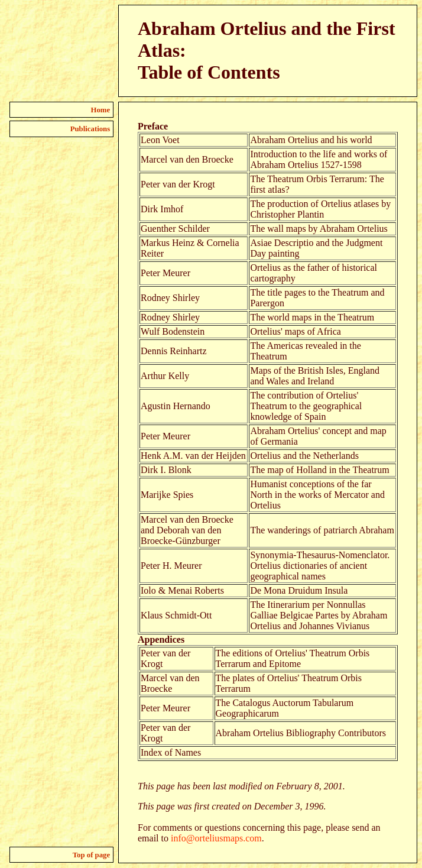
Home (101, 110)
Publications (90, 129)
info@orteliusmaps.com (216, 838)
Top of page (92, 855)
